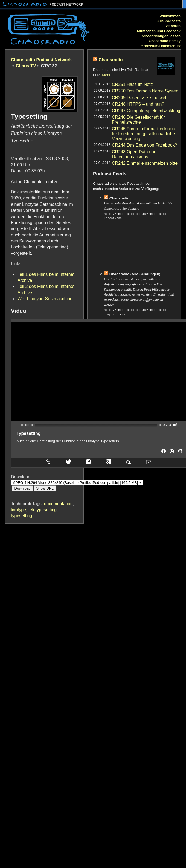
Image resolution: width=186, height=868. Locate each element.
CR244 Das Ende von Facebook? (144, 145)
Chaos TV (26, 66)
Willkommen (170, 16)
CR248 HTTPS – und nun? (138, 104)
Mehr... (108, 75)
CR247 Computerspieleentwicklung (146, 111)
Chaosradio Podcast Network (41, 60)
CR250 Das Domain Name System (146, 91)
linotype (18, 510)
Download (22, 488)
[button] (98, 371)
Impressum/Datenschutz (160, 46)
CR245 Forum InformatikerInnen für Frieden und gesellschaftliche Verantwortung (143, 134)
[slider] (96, 425)
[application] (98, 371)
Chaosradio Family (165, 41)
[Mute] (175, 425)
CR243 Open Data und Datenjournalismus (134, 154)
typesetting (21, 516)
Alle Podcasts (169, 21)
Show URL (45, 488)
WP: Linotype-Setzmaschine (45, 299)
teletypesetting (43, 510)
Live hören (172, 26)
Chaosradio (111, 60)
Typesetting (29, 433)
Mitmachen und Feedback (159, 31)
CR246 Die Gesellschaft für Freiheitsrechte (138, 120)
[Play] (17, 425)
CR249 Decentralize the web (140, 98)
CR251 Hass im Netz (132, 84)
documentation (58, 504)
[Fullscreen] (182, 425)
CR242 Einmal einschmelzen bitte (145, 163)
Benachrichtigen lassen (161, 36)
